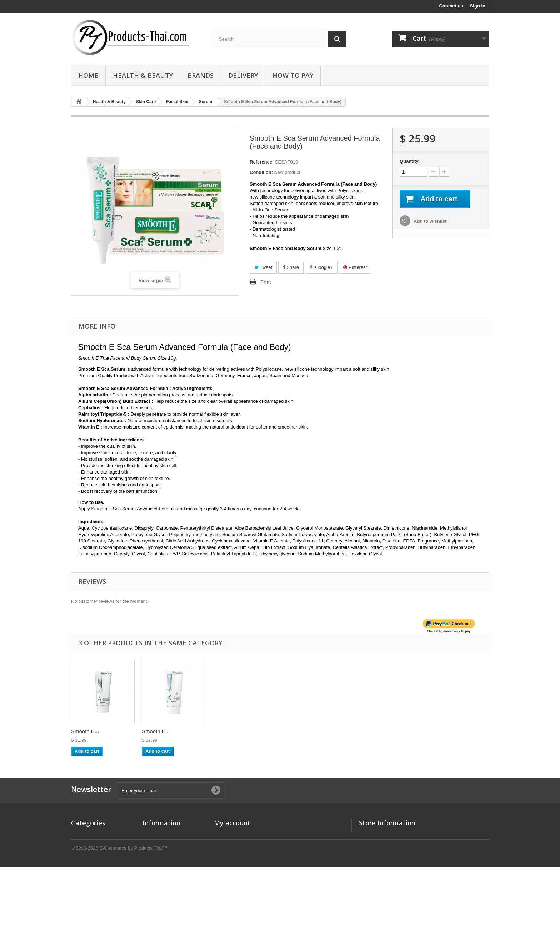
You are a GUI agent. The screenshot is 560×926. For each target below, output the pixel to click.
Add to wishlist (430, 222)
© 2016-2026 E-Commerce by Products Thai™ (119, 907)
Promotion (83, 844)
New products (158, 844)
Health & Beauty (143, 75)
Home (88, 75)
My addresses (229, 853)
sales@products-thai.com (412, 860)
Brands (201, 75)
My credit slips (230, 844)
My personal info (232, 862)
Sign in (478, 6)
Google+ (321, 267)
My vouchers (228, 872)
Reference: (262, 162)
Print (266, 282)
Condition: (261, 172)
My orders (225, 834)
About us (152, 853)
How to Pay (293, 75)
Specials (152, 834)
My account (232, 823)
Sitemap (152, 881)
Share (291, 267)
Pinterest (355, 267)
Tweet (263, 267)
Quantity (409, 161)
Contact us (451, 6)
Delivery (243, 75)
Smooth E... (85, 731)
